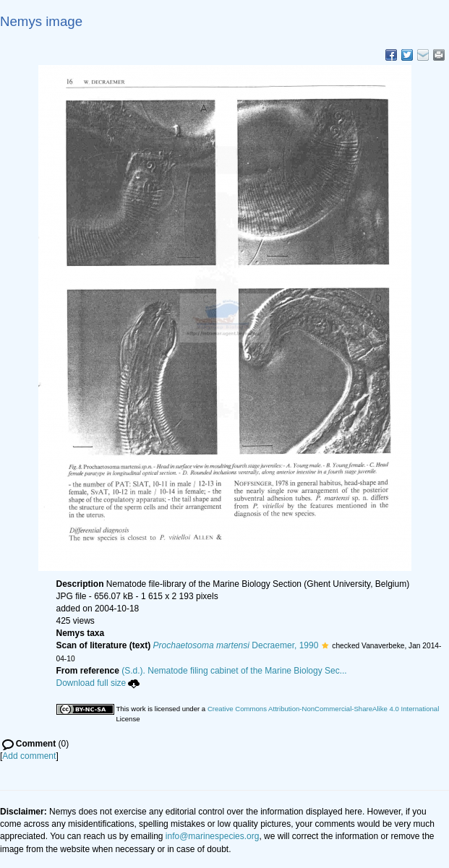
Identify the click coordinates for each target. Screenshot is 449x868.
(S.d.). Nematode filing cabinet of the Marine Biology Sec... (234, 671)
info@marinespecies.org (213, 836)
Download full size (98, 683)
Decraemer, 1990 (236, 645)
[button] (325, 645)
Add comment (29, 756)
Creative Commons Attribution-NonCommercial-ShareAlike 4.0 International (323, 709)
